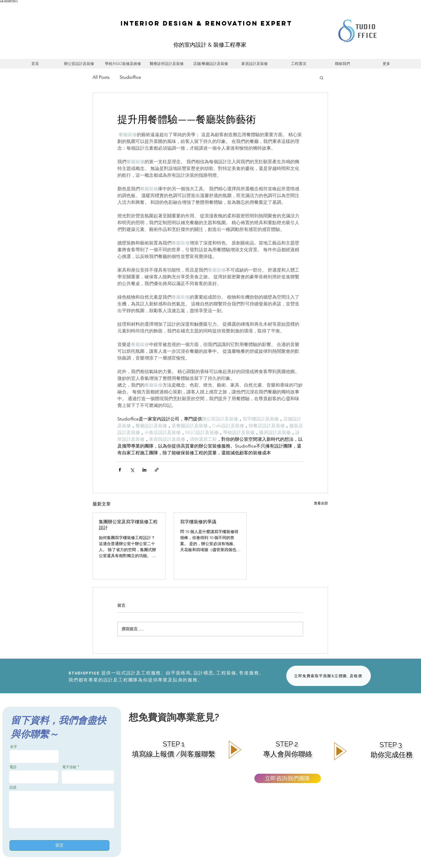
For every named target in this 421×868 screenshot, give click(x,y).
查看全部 (321, 503)
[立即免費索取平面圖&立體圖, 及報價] (329, 676)
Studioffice (130, 77)
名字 (14, 747)
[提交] (59, 845)
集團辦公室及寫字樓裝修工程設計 (128, 525)
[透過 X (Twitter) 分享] (132, 470)
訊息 (13, 787)
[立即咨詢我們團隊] (288, 778)
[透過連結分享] (157, 470)
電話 (13, 767)
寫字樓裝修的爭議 (198, 522)
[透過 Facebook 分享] (120, 470)
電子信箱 (69, 767)
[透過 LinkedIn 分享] (144, 470)
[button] (322, 77)
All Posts (101, 77)
